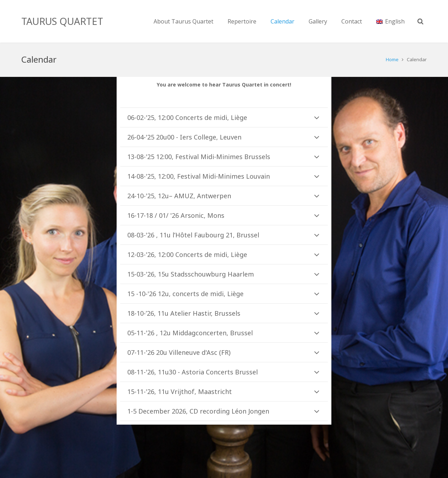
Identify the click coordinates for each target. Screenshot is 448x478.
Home (392, 59)
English (390, 21)
